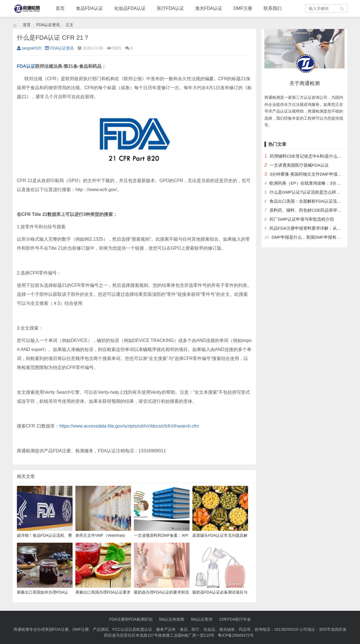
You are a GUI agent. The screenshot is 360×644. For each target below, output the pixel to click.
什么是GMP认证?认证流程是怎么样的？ (307, 192)
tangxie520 (29, 48)
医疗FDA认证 (170, 8)
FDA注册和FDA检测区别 (131, 619)
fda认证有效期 (172, 619)
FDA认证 (26, 66)
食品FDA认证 (89, 8)
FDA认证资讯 (48, 25)
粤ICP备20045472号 (236, 635)
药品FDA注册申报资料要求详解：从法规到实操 (314, 228)
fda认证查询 (202, 619)
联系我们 (273, 8)
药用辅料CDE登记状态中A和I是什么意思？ (310, 156)
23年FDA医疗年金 (235, 619)
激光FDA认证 (209, 8)
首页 (60, 8)
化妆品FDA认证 (130, 8)
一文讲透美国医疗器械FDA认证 (299, 165)
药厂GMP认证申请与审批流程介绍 (302, 219)
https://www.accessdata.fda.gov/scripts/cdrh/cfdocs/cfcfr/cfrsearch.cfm (129, 426)
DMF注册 (243, 8)
